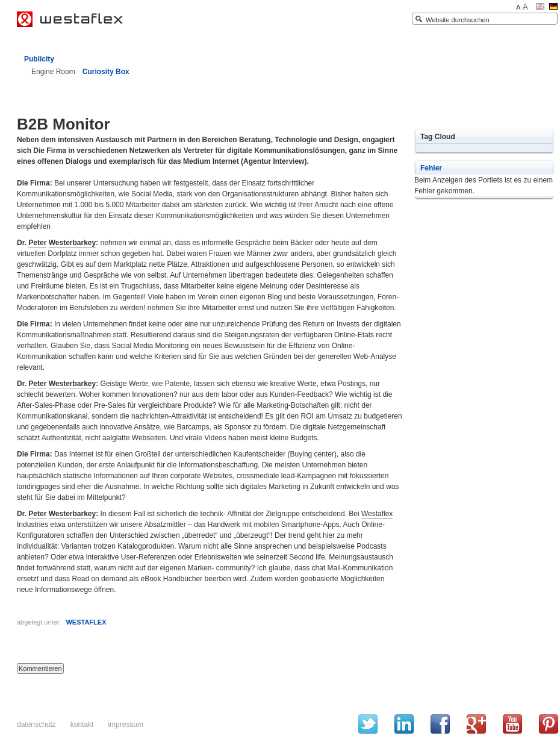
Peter (37, 243)
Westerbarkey (73, 243)
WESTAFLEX (86, 622)
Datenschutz (36, 724)
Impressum (126, 724)
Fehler (431, 168)
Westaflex (377, 514)
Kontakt (82, 724)
